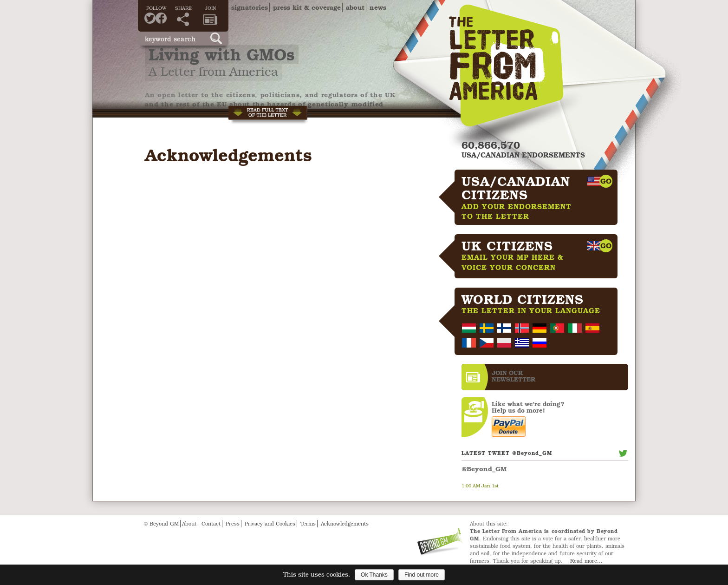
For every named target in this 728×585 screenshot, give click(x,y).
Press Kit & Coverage (307, 7)
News (378, 7)
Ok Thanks (374, 575)
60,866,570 (491, 145)
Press (233, 523)
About (355, 7)
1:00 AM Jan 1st (480, 486)
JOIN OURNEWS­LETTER (513, 376)
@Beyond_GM (484, 469)
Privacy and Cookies (270, 523)
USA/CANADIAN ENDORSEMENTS (523, 155)
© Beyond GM (161, 523)
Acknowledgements (345, 523)
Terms (308, 523)
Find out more (422, 575)
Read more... (586, 561)
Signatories (250, 7)
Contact (211, 523)
